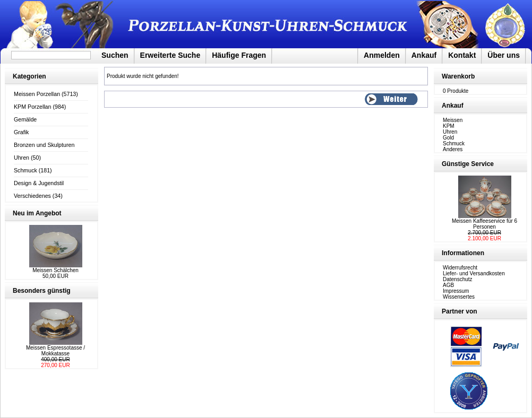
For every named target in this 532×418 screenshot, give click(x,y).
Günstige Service (468, 164)
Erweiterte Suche (170, 55)
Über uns (504, 55)
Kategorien (29, 76)
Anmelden (382, 55)
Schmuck (25, 170)
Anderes (453, 149)
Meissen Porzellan (37, 94)
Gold (448, 138)
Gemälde (25, 119)
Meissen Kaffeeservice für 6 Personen (484, 224)
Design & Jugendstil (39, 183)
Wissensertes (459, 297)
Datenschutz (458, 279)
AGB (448, 285)
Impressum (456, 291)
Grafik (21, 132)
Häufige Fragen (239, 55)
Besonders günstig (42, 291)
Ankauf (424, 55)
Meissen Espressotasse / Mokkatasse (55, 351)
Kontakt (462, 55)
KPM (449, 126)
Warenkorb (458, 76)
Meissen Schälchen (55, 270)
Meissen (453, 120)
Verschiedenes (32, 196)
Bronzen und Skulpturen (44, 145)
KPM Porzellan (32, 107)
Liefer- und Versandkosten (474, 273)
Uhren (22, 158)
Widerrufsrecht (460, 268)
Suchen (115, 55)
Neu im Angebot (37, 213)
